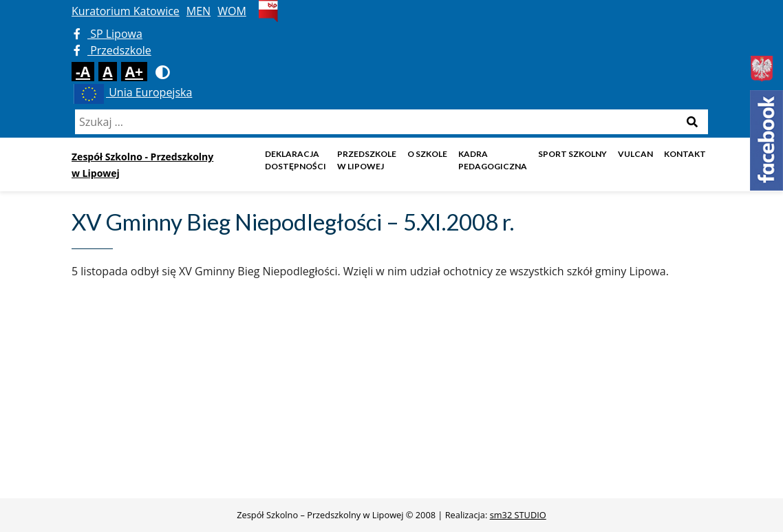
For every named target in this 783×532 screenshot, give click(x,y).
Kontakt (685, 154)
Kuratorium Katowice (126, 11)
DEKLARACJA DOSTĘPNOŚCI (296, 160)
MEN (199, 11)
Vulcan (635, 154)
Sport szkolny (572, 154)
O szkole (427, 154)
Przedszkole (112, 50)
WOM (232, 11)
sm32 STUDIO (518, 515)
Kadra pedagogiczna (493, 160)
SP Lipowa (108, 34)
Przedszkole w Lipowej (367, 160)
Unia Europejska (132, 92)
